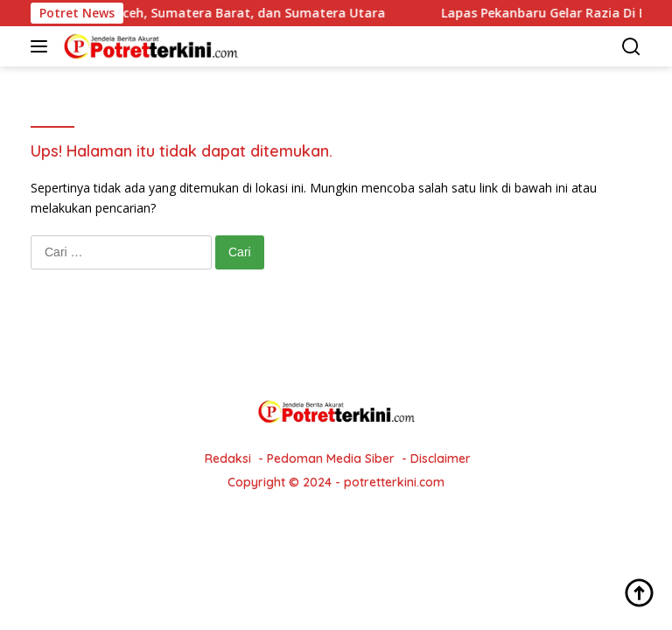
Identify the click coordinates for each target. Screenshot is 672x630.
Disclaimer (441, 458)
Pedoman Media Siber (331, 458)
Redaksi (228, 458)
